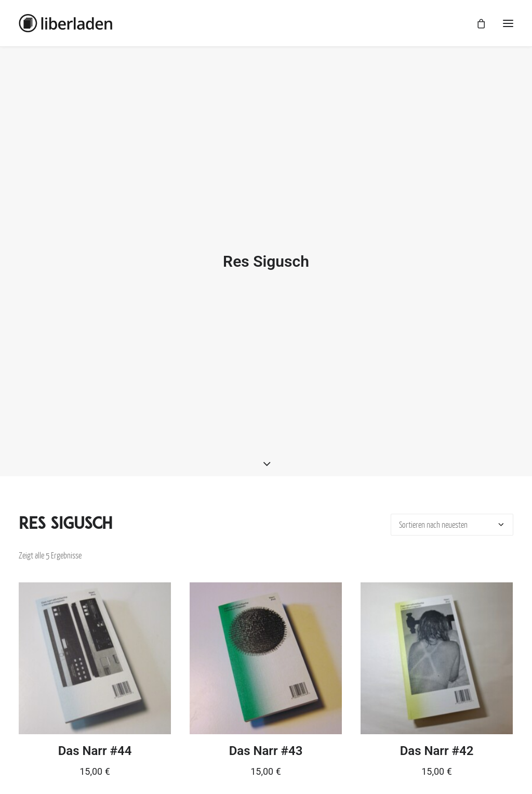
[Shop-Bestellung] (452, 514)
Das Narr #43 (266, 740)
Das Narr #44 (95, 740)
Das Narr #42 (437, 740)
